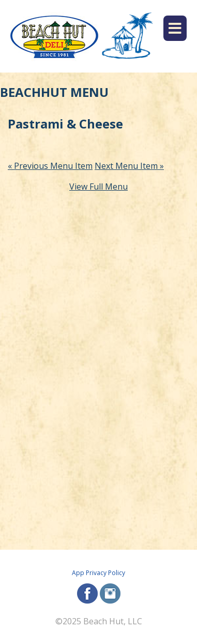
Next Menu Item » (129, 166)
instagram (110, 593)
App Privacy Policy (98, 573)
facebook (87, 593)
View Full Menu (98, 187)
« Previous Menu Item (50, 166)
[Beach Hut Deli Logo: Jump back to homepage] (54, 37)
